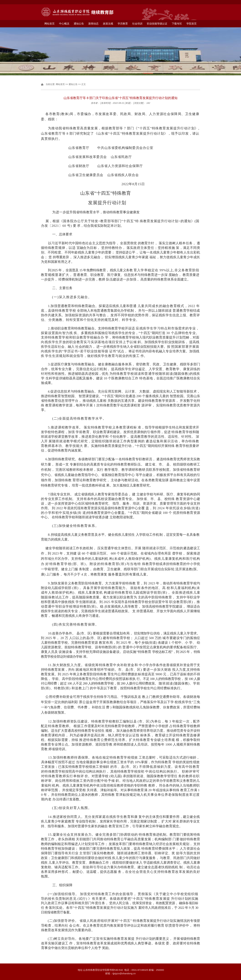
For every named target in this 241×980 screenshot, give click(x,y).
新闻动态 (93, 24)
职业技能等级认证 (157, 24)
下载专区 (177, 24)
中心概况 (64, 24)
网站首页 (50, 24)
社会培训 (137, 24)
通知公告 (79, 24)
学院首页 (191, 24)
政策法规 (108, 24)
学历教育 (123, 24)
